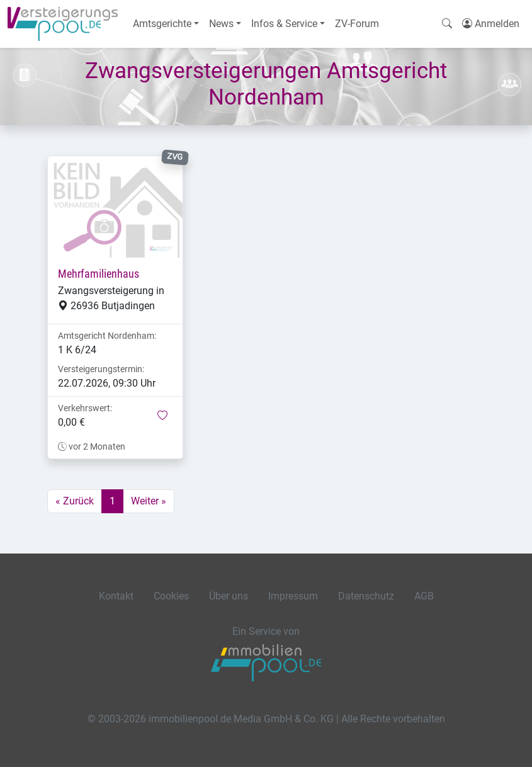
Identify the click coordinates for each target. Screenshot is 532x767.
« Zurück (75, 501)
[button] (162, 416)
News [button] (221, 24)
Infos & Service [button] (284, 24)
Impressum (293, 596)
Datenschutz (366, 596)
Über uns (229, 596)
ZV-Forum (357, 24)
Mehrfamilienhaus (99, 274)
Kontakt (116, 596)
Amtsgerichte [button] (162, 24)
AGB (424, 596)
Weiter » (149, 501)
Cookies (171, 596)
